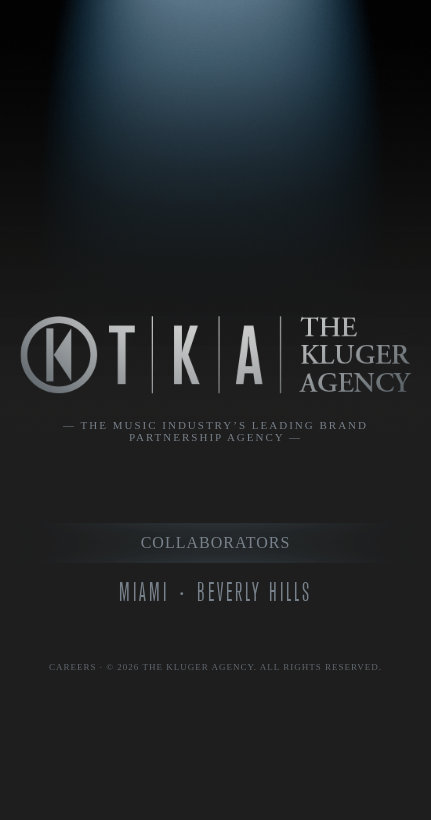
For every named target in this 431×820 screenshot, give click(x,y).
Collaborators (216, 542)
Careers (73, 667)
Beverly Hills (254, 592)
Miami (144, 592)
